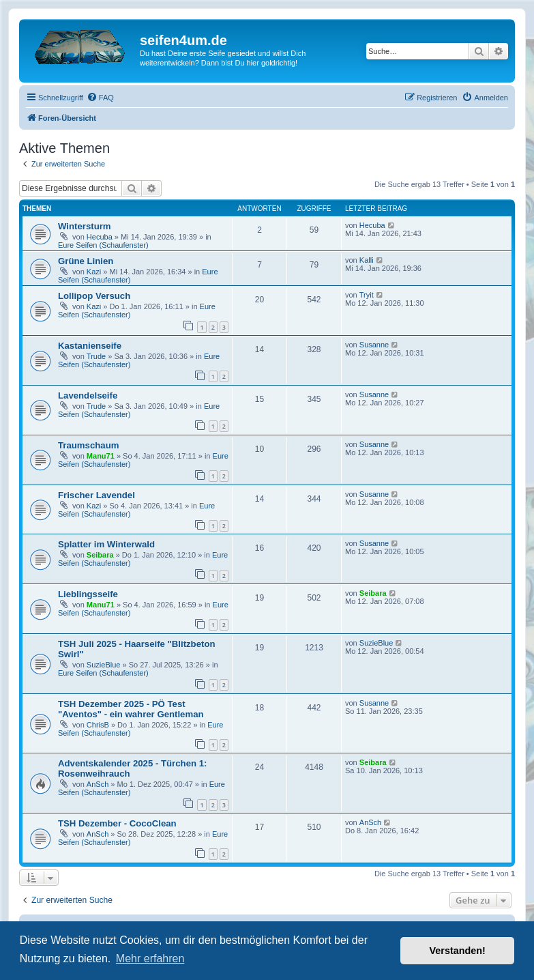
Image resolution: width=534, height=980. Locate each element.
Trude (96, 356)
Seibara (100, 555)
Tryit (367, 295)
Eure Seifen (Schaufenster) (103, 245)
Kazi (94, 272)
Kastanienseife (90, 346)
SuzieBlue (104, 665)
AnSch (98, 784)
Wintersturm (85, 226)
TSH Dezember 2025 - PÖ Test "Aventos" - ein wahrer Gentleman (131, 709)
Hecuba (100, 237)
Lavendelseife (88, 395)
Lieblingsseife (88, 594)
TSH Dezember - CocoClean (117, 823)
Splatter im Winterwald (106, 544)
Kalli (367, 260)
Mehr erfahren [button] (150, 959)
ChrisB (98, 725)
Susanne (374, 345)
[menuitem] (100, 98)
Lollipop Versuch (94, 296)
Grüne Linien (86, 261)
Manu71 (101, 456)
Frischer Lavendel (97, 495)
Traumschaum (88, 445)
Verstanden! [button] (458, 951)
